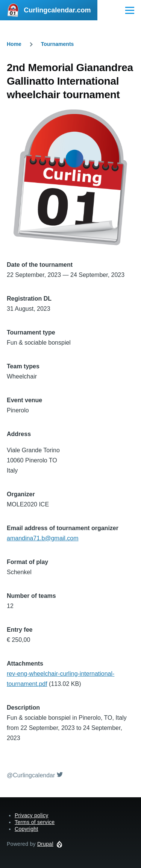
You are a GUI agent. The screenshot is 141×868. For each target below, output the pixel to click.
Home (14, 44)
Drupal (45, 844)
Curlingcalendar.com (57, 10)
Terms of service (35, 822)
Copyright (26, 829)
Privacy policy (32, 815)
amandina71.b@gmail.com (43, 538)
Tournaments (58, 44)
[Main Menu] (130, 10)
